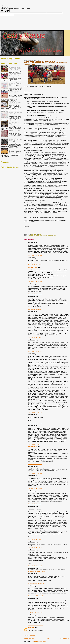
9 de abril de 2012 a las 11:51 (35, 548)
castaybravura (33, 267)
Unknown (31, 627)
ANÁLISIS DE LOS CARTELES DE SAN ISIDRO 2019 (14, 122)
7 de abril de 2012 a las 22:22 (35, 265)
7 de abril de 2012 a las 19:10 (35, 255)
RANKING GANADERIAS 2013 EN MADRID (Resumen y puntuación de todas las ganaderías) (15, 75)
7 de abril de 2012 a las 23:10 (35, 294)
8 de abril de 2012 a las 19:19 (35, 489)
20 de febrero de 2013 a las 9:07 (36, 613)
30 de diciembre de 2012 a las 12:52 (37, 584)
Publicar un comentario (29, 636)
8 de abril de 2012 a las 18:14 (35, 473)
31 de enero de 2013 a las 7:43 (35, 596)
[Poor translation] (7, 11)
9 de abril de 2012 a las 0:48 (35, 504)
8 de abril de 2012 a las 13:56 (35, 464)
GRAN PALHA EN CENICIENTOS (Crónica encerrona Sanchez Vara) (15, 67)
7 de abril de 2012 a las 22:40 (35, 282)
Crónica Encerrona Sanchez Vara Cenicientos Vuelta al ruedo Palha (42, 235)
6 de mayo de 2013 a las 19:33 (35, 625)
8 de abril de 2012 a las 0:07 (35, 309)
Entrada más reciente (30, 638)
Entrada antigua (65, 638)
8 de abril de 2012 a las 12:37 (35, 444)
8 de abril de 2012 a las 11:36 (35, 412)
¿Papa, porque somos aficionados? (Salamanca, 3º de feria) (15, 93)
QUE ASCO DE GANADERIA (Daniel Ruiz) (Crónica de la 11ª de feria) (15, 103)
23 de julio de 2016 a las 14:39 (35, 633)
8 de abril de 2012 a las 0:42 (35, 338)
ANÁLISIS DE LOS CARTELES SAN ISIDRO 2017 (15, 149)
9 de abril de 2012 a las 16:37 (35, 566)
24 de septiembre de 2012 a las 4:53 (37, 571)
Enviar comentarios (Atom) (39, 641)
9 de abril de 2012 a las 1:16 (35, 540)
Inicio (48, 638)
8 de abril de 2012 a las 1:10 (35, 351)
